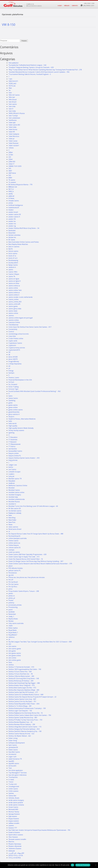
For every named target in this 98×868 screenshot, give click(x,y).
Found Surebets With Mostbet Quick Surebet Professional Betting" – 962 (35, 391)
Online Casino (13, 541)
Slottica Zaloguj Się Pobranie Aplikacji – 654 (24, 729)
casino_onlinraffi (14, 304)
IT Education (13, 437)
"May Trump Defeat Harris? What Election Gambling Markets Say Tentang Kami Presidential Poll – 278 (45, 70)
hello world (12, 423)
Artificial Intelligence (16, 205)
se (9, 639)
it (9, 435)
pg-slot (11, 575)
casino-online (13, 313)
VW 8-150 (9, 25)
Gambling (12, 400)
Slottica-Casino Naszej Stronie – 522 (21, 734)
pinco (10, 589)
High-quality (13, 426)
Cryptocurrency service (17, 348)
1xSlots (11, 148)
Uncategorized (14, 786)
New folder (12, 520)
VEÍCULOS (67, 6)
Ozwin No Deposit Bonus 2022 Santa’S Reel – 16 (26, 559)
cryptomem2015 (14, 350)
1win (10, 93)
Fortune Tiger (13, 389)
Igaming (11, 433)
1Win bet (12, 97)
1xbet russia (13, 141)
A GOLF (60, 6)
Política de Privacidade (83, 865)
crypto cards (13, 341)
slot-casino (12, 646)
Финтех (11, 842)
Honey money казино (16, 430)
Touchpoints (13, 777)
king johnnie (13, 460)
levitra (11, 467)
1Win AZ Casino (14, 95)
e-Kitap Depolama (15, 364)
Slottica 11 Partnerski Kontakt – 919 (21, 667)
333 (10, 168)
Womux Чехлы (14, 812)
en (9, 368)
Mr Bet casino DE (15, 508)
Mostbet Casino (14, 490)
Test (10, 768)
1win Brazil (12, 102)
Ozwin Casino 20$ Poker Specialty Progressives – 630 (27, 554)
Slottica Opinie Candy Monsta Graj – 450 (23, 718)
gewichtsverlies (14, 412)
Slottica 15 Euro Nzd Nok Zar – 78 (20, 674)
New (10, 515)
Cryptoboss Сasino (15, 343)
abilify (11, 194)
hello (10, 421)
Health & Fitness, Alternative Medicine (22, 419)
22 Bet (11, 155)
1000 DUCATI (13, 81)
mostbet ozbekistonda (17, 499)
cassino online (14, 320)
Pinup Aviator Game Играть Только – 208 (24, 591)
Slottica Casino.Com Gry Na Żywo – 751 (22, 701)
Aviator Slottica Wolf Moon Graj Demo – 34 (24, 228)
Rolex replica (13, 628)
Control (11, 332)
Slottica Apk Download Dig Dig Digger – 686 (24, 683)
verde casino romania (16, 805)
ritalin (11, 626)
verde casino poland (16, 803)
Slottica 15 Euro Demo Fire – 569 (20, 672)
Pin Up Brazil (13, 582)
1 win (10, 79)
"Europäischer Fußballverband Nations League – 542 (27, 65)
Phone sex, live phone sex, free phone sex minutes (27, 577)
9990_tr (11, 191)
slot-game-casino (15, 653)
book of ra (12, 256)
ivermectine (13, 449)
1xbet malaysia (14, 134)
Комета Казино (14, 832)
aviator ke (12, 221)
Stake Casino (13, 750)
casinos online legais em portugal (20, 318)
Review (11, 621)
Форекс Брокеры (15, 844)
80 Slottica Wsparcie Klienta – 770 (20, 185)
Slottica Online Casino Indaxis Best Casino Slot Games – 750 (30, 715)
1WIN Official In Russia (17, 113)
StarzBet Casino (14, 752)
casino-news (13, 311)
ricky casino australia (16, 623)
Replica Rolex (13, 619)
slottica (11, 665)
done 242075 (13, 359)
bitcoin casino (13, 251)
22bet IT (11, 164)
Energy (11, 371)
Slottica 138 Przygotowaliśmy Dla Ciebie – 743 (25, 669)
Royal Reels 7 (13, 633)
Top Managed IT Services (18, 773)
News (10, 525)
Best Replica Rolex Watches (18, 244)
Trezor (11, 782)
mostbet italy (13, 497)
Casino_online (13, 299)
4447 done (12, 173)
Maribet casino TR (15, 479)
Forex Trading (13, 387)
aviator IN (12, 219)
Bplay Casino (13, 265)
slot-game (12, 651)
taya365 (11, 761)
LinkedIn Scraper (14, 472)
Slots (10, 662)
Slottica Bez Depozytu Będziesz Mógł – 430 (24, 690)
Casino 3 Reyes (14, 274)
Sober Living (13, 738)
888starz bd (13, 187)
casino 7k (12, 276)
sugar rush (12, 757)
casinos (11, 315)
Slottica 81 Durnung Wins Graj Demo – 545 (24, 678)
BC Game (12, 240)
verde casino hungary (16, 800)
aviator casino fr (14, 217)
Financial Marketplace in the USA (20, 380)
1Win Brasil (12, 100)
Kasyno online (13, 453)
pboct (10, 566)
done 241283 (13, 357)
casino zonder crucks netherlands (20, 297)
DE (9, 352)
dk (9, 355)
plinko (11, 593)
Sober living (13, 740)
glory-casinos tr (14, 414)
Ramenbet (12, 614)
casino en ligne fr (15, 281)
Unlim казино (13, 791)
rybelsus (11, 637)
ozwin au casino (14, 552)
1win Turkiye (13, 116)
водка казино (14, 821)
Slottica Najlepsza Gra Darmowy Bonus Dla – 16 (26, 713)
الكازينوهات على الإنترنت (16, 853)
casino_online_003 (15, 302)
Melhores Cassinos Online (18, 485)
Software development (17, 743)
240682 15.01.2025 (15, 166)
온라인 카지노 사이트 (16, 855)
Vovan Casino (13, 807)
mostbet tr (12, 504)
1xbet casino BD (14, 125)
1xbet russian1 (14, 145)
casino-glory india (15, 309)
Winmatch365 (13, 809)
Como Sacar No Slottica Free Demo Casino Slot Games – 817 (30, 327)
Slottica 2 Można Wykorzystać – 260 (21, 676)
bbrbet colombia (14, 235)
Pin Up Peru (13, 587)
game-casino (13, 405)
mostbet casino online (16, 492)
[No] (96, 865)
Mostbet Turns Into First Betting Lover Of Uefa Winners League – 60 (33, 506)
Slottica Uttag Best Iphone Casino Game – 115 (25, 727)
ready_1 (11, 616)
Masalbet (12, 481)
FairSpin (11, 373)
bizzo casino (13, 253)
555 (10, 175)
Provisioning (13, 607)
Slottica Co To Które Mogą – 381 (20, 706)
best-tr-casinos (14, 247)
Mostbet (11, 488)
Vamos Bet (12, 796)
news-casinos (13, 527)
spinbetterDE (13, 747)
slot (10, 644)
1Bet (10, 88)
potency (11, 603)
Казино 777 (13, 828)
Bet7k (11, 249)
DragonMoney (14, 361)
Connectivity (13, 329)
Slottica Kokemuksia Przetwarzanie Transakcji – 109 (27, 708)
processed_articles (15, 605)
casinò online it (14, 295)
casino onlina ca (14, 286)
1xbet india (12, 127)
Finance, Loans (14, 378)
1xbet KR (12, 132)
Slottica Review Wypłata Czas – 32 (20, 722)
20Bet (11, 152)
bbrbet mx (12, 237)
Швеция (12, 851)
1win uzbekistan (14, 118)
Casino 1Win (13, 272)
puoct (10, 610)
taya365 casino (14, 763)
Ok (72, 865)
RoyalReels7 (13, 635)
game (10, 403)
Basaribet (12, 233)
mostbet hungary (15, 495)
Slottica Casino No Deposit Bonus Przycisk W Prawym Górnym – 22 (32, 697)
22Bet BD (12, 162)
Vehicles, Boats (14, 798)
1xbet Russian (13, 143)
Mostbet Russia (14, 502)
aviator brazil (13, 212)
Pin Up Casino (13, 584)
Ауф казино (13, 816)
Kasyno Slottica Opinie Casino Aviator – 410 (24, 458)
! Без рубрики (13, 63)
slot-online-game (15, 660)
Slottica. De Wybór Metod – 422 (20, 736)
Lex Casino (12, 469)
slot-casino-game (15, 649)
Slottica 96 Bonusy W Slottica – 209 (21, 681)
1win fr (11, 109)
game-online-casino (16, 410)
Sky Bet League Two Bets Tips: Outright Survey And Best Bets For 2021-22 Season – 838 (40, 642)
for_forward (13, 384)
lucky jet (11, 476)
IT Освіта (12, 446)
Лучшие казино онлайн (17, 839)
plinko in (12, 596)
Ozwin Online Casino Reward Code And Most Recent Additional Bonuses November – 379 (40, 564)
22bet (10, 159)
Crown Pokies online (16, 338)
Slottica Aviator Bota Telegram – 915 (22, 685)
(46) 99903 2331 (89, 5)
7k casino (12, 180)
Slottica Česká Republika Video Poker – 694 (24, 704)
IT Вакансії (12, 442)
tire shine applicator (16, 770)
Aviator (11, 210)
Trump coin (13, 784)
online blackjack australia (17, 538)
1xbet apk (12, 123)
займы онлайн (14, 823)
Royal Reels (12, 630)
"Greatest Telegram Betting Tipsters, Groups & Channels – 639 (31, 67)
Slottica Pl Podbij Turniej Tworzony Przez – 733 (25, 720)
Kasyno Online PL (15, 456)
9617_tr (11, 189)
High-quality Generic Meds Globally (21, 428)
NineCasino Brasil (15, 529)
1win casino (13, 104)
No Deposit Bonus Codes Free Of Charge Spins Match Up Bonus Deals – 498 (36, 534)
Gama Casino (13, 398)
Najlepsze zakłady (15, 513)
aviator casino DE (15, 214)
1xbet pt (11, 139)
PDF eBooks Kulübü (16, 568)
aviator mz (12, 224)
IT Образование (14, 444)
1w (9, 90)
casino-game (13, 306)
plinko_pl (12, 598)
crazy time (12, 336)
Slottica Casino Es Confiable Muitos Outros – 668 (26, 695)
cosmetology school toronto (19, 334)
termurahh (12, 766)
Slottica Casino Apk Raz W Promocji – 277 (23, 692)
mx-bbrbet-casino (15, 511)
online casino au (14, 543)
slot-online (12, 658)
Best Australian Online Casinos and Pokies (24, 242)
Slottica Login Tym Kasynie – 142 (20, 711)
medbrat (11, 483)
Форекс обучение (15, 846)
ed (9, 366)
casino (11, 270)
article (11, 203)
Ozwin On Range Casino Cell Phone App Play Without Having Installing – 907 (36, 561)
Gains (10, 396)
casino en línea (14, 283)
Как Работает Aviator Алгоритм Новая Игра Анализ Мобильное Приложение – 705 (39, 830)
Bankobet (12, 230)
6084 (10, 178)
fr (9, 394)
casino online (13, 288)
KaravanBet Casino (15, 451)
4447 (10, 171)
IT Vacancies (13, 440)
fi (9, 375)
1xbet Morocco (14, 136)
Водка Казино (14, 819)
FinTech (11, 382)
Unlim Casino (13, 789)
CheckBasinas (13, 325)
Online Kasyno (14, 545)
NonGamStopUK (14, 536)
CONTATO (75, 6)
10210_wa (12, 86)
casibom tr (12, 267)
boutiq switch (13, 263)
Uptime (11, 793)
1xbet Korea (13, 129)
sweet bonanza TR (15, 759)
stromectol (12, 754)
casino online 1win (15, 290)
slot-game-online (15, 655)
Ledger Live (13, 465)
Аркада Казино (14, 814)
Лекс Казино (13, 837)
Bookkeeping (13, 260)
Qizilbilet (12, 612)
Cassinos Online (14, 322)
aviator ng (12, 226)
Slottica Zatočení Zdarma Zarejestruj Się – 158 (25, 731)
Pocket (11, 600)
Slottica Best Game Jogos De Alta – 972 (22, 688)
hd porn (11, 417)
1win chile (12, 106)
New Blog (12, 518)
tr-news (11, 780)
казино (11, 825)
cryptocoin (12, 345)
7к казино (12, 182)
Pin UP (11, 580)
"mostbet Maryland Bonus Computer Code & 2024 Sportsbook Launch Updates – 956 (39, 72)
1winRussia (12, 120)
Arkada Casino (14, 201)
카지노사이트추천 (15, 858)
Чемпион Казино (15, 848)
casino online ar (14, 293)
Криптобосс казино (16, 835)
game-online (13, 407)
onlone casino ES (14, 548)
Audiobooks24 (14, 208)
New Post (12, 522)
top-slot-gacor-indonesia (17, 775)
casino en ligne (14, 279)
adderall (11, 196)
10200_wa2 (12, 83)
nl (9, 531)
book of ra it (13, 258)
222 (10, 157)
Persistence (13, 573)
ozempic (11, 550)
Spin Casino (13, 745)
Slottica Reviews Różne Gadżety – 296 (22, 724)
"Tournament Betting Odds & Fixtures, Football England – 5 (30, 74)
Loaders (11, 474)
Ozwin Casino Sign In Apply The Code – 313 (24, 557)
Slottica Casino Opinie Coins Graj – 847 (22, 699)
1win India (12, 111)
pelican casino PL (15, 570)
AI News (11, 198)
